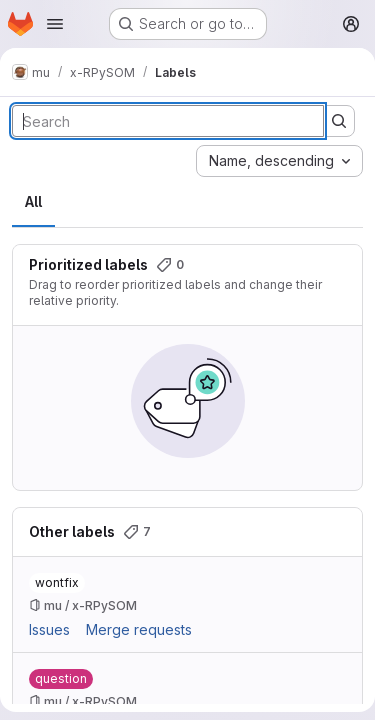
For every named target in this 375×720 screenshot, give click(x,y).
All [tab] (33, 201)
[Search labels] (168, 121)
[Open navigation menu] (55, 24)
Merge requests (139, 629)
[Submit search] (339, 121)
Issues (49, 629)
